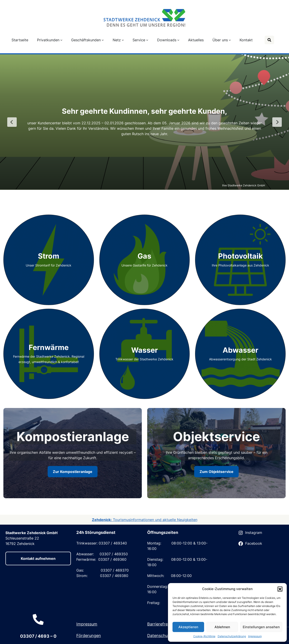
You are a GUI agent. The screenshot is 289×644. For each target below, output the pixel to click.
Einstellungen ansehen (261, 627)
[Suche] (269, 40)
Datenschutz (159, 636)
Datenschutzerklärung (232, 636)
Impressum (255, 636)
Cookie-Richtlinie (204, 636)
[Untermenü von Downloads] (178, 40)
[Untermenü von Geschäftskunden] (103, 40)
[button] (280, 589)
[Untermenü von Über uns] (230, 40)
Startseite (20, 40)
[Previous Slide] (12, 122)
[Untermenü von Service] (147, 40)
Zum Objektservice (217, 472)
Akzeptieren (188, 627)
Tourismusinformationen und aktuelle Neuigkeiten (145, 520)
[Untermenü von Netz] (123, 40)
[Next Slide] (277, 122)
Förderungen (89, 636)
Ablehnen (222, 627)
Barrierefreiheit (162, 624)
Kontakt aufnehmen (38, 558)
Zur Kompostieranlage (73, 472)
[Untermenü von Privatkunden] (61, 40)
